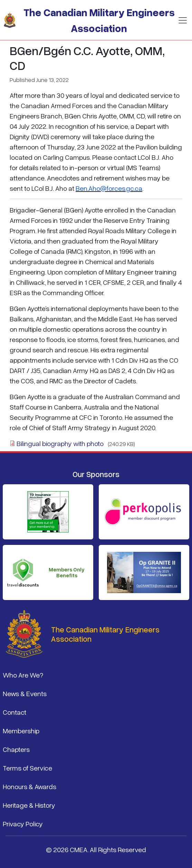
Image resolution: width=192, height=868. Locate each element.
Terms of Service (27, 768)
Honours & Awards (30, 786)
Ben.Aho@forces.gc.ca (109, 188)
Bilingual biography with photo (60, 443)
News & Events (25, 693)
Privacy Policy (23, 824)
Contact (15, 712)
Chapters (16, 749)
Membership (21, 731)
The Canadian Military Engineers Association (99, 20)
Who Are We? (23, 675)
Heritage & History (29, 805)
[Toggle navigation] (183, 20)
